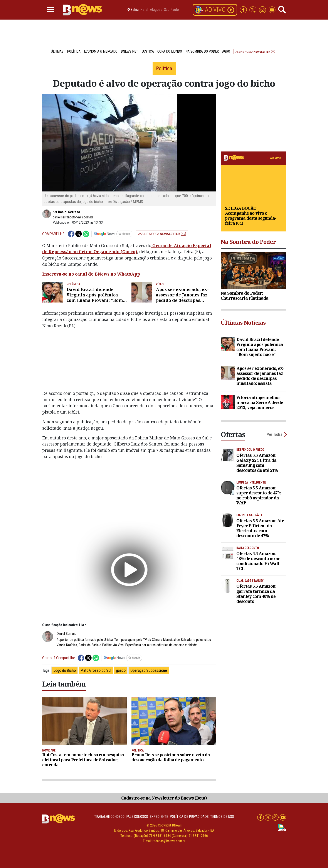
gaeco (121, 670)
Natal (144, 10)
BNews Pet (129, 51)
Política (74, 51)
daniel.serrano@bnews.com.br (73, 217)
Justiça (148, 51)
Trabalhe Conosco (109, 817)
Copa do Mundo (170, 51)
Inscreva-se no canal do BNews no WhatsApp (91, 274)
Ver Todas (275, 434)
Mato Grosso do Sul (96, 670)
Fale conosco (137, 817)
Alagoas (156, 10)
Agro (226, 51)
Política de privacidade (189, 817)
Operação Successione (149, 670)
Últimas (57, 51)
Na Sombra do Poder (202, 51)
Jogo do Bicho (65, 670)
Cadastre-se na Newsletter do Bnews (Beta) (164, 798)
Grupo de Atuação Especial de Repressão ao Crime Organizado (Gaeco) (127, 249)
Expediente (159, 817)
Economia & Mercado (101, 51)
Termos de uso (222, 817)
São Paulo (171, 10)
